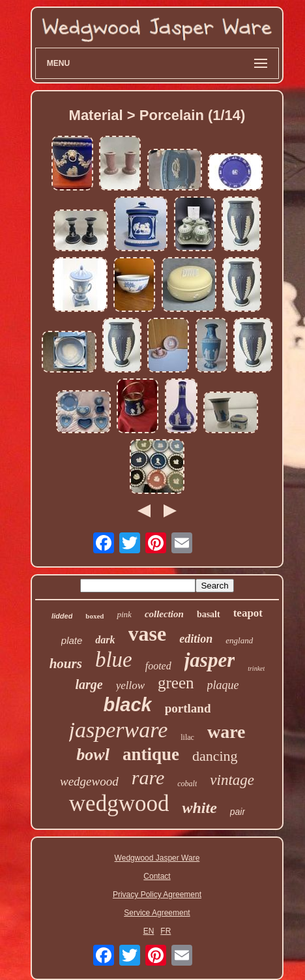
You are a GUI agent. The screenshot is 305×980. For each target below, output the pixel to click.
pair (238, 812)
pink (124, 614)
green (176, 683)
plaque (223, 685)
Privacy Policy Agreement (157, 895)
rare (148, 777)
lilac (187, 737)
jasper (210, 660)
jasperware (119, 730)
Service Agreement (157, 913)
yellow (130, 685)
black (128, 705)
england (239, 640)
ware (226, 732)
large (89, 684)
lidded (62, 616)
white (199, 808)
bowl (93, 755)
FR (166, 931)
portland (188, 708)
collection (164, 614)
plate (72, 640)
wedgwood (119, 804)
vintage (232, 780)
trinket (256, 668)
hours (66, 664)
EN (149, 931)
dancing (215, 756)
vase (148, 634)
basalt (209, 614)
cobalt (187, 784)
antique (151, 754)
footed (158, 666)
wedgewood (89, 781)
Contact (157, 876)
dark (105, 640)
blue (114, 660)
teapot (248, 613)
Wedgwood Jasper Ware (157, 858)
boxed (94, 616)
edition (196, 639)
